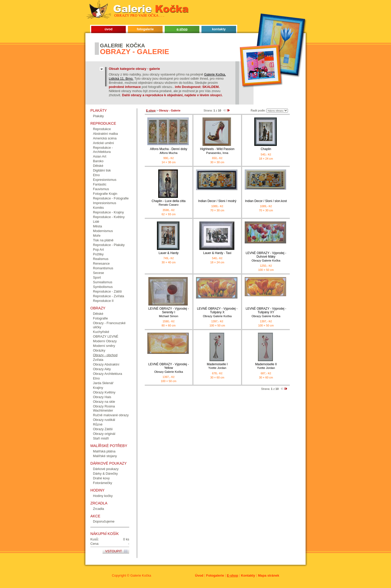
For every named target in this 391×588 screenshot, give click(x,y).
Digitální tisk (102, 170)
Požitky (98, 254)
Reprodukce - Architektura (103, 150)
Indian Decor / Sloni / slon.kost (266, 201)
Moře (97, 236)
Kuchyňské (101, 332)
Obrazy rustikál (104, 420)
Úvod (199, 575)
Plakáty (98, 116)
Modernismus (103, 231)
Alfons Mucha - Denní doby (169, 151)
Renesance (101, 263)
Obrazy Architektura (107, 374)
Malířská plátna (104, 451)
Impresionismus (105, 203)
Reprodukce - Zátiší (107, 291)
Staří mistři (101, 438)
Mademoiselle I (217, 366)
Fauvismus (101, 189)
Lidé (96, 222)
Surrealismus (103, 282)
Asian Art (100, 156)
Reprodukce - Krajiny (108, 212)
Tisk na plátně (103, 240)
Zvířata (98, 360)
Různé (98, 424)
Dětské (98, 166)
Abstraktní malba (105, 134)
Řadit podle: (258, 110)
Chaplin (266, 149)
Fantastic (100, 184)
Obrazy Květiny (104, 392)
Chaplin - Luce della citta (169, 203)
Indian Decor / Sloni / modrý (217, 201)
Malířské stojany (105, 456)
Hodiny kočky (103, 496)
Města (97, 226)
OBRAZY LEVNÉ (106, 336)
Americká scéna (105, 138)
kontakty (219, 29)
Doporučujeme (104, 521)
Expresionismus (105, 180)
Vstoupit (114, 551)
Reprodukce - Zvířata (108, 296)
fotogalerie (145, 29)
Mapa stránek (269, 575)
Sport (97, 277)
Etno (96, 175)
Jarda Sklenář (103, 383)
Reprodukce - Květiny (109, 217)
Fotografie (100, 318)
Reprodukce (102, 129)
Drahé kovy (101, 478)
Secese (99, 273)
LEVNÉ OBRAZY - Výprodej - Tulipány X (217, 312)
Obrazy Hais (102, 397)
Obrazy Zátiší (103, 429)
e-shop (182, 29)
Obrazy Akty (102, 369)
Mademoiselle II (266, 366)
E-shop (232, 575)
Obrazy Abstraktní (106, 364)
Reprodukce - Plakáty (109, 245)
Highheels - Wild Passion (217, 151)
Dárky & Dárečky (105, 474)
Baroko (98, 161)
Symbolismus (103, 287)
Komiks (98, 208)
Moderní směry (104, 346)
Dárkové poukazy (106, 469)
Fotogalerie (215, 575)
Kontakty (248, 575)
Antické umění (103, 143)
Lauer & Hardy (168, 253)
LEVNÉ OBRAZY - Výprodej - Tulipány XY (266, 312)
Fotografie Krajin (105, 194)
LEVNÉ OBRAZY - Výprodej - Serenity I (169, 312)
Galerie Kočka (141, 575)
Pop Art (98, 250)
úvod (109, 29)
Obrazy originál (104, 434)
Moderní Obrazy (105, 341)
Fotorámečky (103, 483)
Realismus (101, 259)
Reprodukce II (103, 301)
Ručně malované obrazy (111, 415)
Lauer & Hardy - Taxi (217, 253)
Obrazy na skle (104, 402)
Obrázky (99, 350)
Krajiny (98, 388)
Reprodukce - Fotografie (111, 198)
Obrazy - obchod (105, 355)
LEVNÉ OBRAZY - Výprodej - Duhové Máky (266, 257)
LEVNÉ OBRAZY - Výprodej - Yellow (169, 368)
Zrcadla (99, 509)
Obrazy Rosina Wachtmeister (104, 408)
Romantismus (103, 268)
